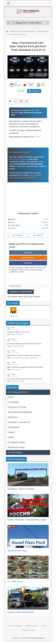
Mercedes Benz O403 (16, 334)
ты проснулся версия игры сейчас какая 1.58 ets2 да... (24, 344)
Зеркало (38, 235)
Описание (10, 101)
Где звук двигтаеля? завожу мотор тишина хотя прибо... (25, 379)
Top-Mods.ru (16, 638)
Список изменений (16, 101)
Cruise (46, 219)
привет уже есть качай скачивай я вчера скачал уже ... (24, 355)
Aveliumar (45, 222)
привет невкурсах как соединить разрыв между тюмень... (25, 367)
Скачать (18, 235)
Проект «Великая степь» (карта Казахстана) (23, 358)
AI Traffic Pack (15, 581)
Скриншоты (27, 101)
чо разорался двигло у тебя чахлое (18, 332)
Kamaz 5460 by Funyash (17, 346)
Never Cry (13, 316)
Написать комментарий (22, 292)
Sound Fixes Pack (17, 551)
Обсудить (34, 91)
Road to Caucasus (15, 370)
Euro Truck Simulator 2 (18, 159)
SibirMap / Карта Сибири (21, 489)
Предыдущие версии (21, 101)
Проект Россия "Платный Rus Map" (27, 520)
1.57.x (38, 137)
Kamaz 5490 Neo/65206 (20, 612)
